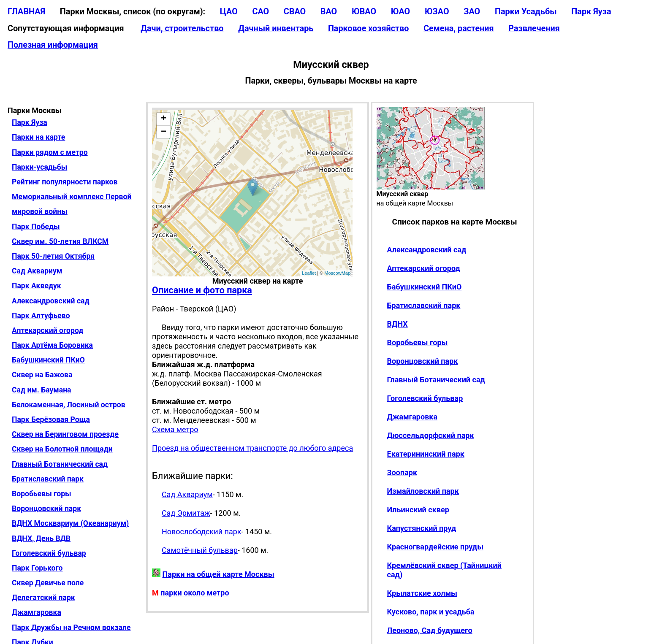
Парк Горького (37, 568)
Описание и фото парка (202, 290)
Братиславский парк (48, 479)
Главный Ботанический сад (60, 464)
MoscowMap (337, 273)
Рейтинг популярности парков (65, 182)
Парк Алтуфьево (41, 316)
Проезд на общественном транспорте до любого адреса (252, 448)
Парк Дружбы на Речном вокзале (71, 628)
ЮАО (401, 12)
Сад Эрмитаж (186, 513)
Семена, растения (459, 28)
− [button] (164, 132)
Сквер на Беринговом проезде (65, 434)
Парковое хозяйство (369, 28)
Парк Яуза (591, 12)
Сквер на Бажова (42, 375)
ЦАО (229, 12)
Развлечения (534, 28)
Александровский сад (51, 301)
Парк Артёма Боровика (52, 345)
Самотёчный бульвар (200, 550)
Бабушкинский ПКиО (48, 360)
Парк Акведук (37, 286)
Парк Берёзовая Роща (51, 419)
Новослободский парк (202, 532)
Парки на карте (38, 137)
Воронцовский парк (46, 509)
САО (260, 12)
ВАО (329, 12)
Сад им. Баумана (42, 390)
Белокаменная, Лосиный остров (69, 405)
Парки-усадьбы (39, 167)
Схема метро (175, 429)
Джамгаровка (37, 612)
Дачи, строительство (182, 28)
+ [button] (164, 119)
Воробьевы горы (42, 494)
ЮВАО (364, 12)
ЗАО (472, 12)
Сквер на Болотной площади (62, 449)
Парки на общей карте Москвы (218, 574)
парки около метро (195, 593)
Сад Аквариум (37, 271)
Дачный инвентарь (276, 28)
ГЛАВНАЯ (26, 12)
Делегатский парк (43, 598)
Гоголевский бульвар (49, 553)
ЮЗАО (437, 12)
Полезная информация (53, 45)
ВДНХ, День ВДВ (41, 538)
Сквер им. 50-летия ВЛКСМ (60, 241)
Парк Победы (36, 227)
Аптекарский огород (47, 330)
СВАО (295, 12)
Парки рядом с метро (50, 152)
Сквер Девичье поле (48, 583)
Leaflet (309, 273)
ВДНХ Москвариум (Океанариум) (70, 523)
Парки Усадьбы (526, 12)
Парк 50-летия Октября (53, 256)
